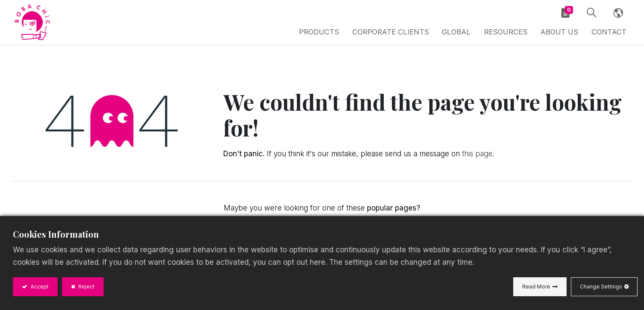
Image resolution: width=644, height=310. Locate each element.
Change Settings (601, 287)
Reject (86, 287)
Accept (39, 287)
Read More (536, 287)
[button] (590, 14)
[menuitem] (465, 34)
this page (477, 157)
